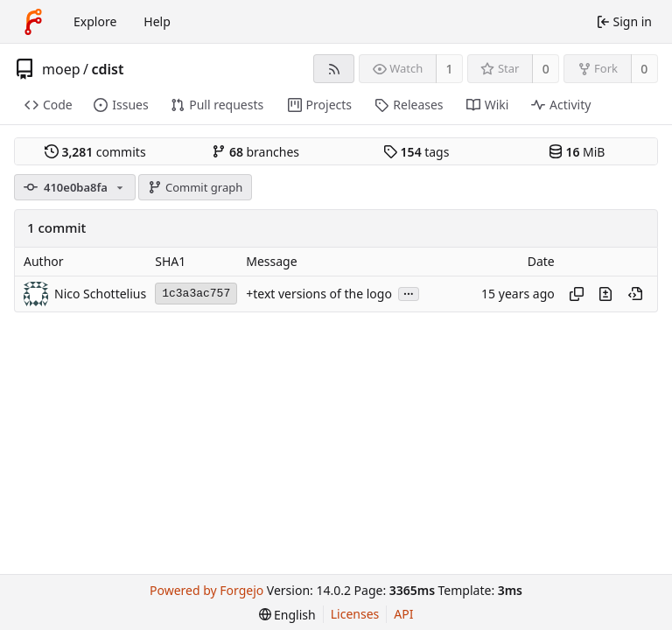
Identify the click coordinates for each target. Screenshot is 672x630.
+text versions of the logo (319, 294)
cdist (107, 69)
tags (416, 152)
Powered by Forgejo (206, 590)
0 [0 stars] (546, 69)
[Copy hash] (577, 294)
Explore (95, 21)
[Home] (33, 22)
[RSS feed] (334, 69)
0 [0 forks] (644, 69)
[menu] (287, 615)
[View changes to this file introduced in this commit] (605, 294)
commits (95, 152)
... (409, 293)
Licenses (355, 614)
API (403, 614)
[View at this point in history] (635, 294)
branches (255, 152)
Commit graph (195, 187)
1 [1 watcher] (450, 69)
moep (61, 69)
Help (157, 21)
